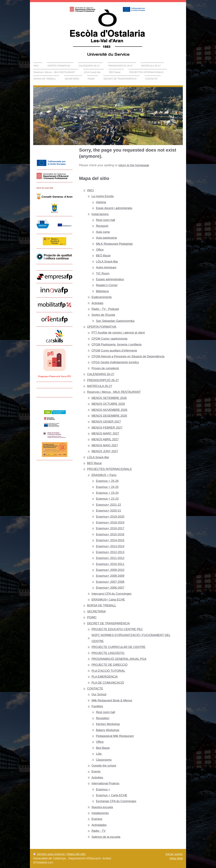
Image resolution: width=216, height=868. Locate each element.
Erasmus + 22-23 (107, 499)
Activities (97, 778)
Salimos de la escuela (106, 837)
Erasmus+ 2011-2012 (110, 558)
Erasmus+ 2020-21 (108, 511)
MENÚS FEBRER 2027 (107, 428)
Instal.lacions (100, 214)
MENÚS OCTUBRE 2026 (108, 404)
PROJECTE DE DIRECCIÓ (110, 665)
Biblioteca (102, 291)
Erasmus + (103, 789)
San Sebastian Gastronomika (115, 321)
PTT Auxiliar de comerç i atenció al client (118, 333)
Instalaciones (100, 813)
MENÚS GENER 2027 (106, 422)
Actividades (99, 825)
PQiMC (92, 617)
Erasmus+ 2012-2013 (110, 552)
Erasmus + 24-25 (107, 487)
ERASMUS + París (104, 475)
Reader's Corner (107, 285)
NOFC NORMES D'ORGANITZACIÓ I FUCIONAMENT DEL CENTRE (131, 638)
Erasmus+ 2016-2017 (110, 528)
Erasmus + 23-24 (107, 493)
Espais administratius (110, 279)
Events (96, 772)
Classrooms (104, 760)
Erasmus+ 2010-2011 (110, 564)
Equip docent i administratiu (114, 208)
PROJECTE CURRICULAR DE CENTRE (118, 647)
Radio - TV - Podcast (105, 309)
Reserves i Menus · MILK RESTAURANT (114, 392)
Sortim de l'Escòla (103, 315)
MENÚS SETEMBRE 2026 (109, 398)
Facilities (97, 706)
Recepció (102, 226)
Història (101, 202)
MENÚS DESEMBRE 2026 (109, 416)
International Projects (105, 783)
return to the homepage (134, 165)
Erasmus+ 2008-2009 (110, 576)
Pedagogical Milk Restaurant (115, 736)
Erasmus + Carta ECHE (112, 795)
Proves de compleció (105, 368)
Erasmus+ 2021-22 (108, 505)
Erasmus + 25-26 (107, 481)
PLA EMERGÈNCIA (105, 677)
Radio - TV (99, 831)
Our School (99, 694)
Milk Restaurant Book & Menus (112, 700)
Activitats (98, 303)
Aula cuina (103, 232)
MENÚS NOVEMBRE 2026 (109, 410)
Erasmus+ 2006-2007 (110, 588)
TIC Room (103, 273)
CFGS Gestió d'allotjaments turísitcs (115, 362)
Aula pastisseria (106, 238)
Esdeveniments (102, 297)
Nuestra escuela (102, 807)
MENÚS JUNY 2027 (105, 451)
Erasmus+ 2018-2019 (110, 522)
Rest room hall (105, 220)
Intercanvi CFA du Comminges (112, 594)
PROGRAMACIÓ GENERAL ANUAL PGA (119, 659)
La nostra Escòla (103, 196)
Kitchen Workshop (108, 724)
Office (100, 250)
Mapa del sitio (76, 854)
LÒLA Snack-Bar (107, 262)
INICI (90, 190)
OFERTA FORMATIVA (102, 327)
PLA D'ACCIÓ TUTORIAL (108, 671)
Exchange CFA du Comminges (116, 801)
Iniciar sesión (174, 854)
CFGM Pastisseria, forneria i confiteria (117, 345)
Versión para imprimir (49, 854)
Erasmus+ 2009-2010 (110, 570)
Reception (103, 718)
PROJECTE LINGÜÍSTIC (108, 653)
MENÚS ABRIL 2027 (105, 439)
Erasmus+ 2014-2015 (110, 540)
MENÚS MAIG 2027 (105, 445)
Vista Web (176, 858)
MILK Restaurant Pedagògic (114, 244)
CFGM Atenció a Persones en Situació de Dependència (128, 356)
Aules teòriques (106, 267)
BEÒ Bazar (103, 256)
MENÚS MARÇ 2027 (105, 434)
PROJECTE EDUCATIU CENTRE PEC (117, 629)
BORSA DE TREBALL (102, 605)
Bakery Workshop (108, 730)
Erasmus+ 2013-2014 (110, 546)
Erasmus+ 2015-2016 (110, 534)
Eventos (97, 819)
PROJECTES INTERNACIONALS (109, 469)
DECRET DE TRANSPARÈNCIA (108, 623)
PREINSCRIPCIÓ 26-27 (103, 380)
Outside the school (104, 766)
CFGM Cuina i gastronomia (109, 339)
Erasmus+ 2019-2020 (110, 517)
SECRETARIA (96, 611)
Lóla (99, 754)
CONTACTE (95, 689)
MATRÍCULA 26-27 (100, 386)
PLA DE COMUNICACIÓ (108, 683)
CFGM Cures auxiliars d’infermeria (114, 351)
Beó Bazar (103, 748)
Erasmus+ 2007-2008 (110, 582)
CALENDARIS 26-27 (101, 374)
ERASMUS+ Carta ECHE (108, 600)
